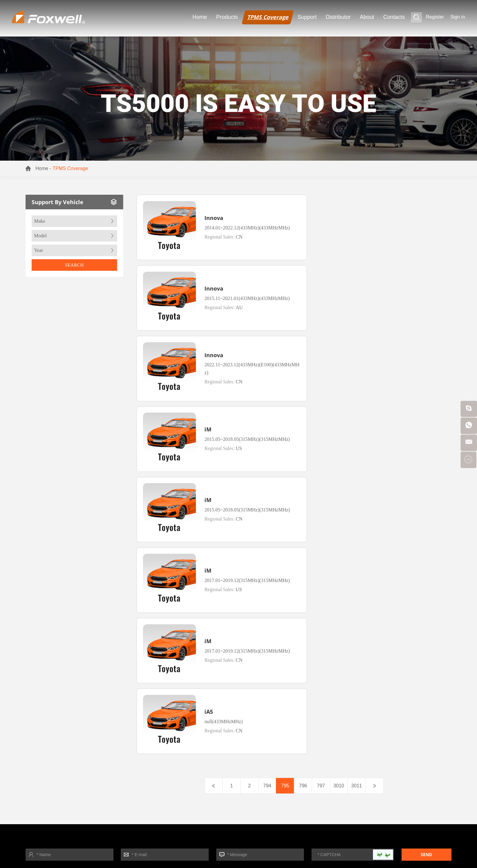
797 (321, 483)
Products (227, 17)
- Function (344, 694)
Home (200, 17)
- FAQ (339, 651)
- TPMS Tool (227, 640)
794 (267, 483)
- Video (340, 673)
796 (303, 483)
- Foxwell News (75, 763)
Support (307, 17)
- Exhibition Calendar (82, 753)
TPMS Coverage (268, 17)
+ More (340, 705)
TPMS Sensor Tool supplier (154, 851)
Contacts (394, 17)
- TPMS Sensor (231, 651)
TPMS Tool (96, 842)
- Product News (76, 774)
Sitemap (106, 647)
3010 (340, 483)
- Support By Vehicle (355, 683)
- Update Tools (348, 662)
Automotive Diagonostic (137, 842)
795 (285, 483)
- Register (343, 640)
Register (435, 17)
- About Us (70, 785)
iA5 (364, 411)
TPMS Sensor (65, 842)
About (367, 17)
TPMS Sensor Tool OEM (211, 851)
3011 (358, 483)
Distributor (338, 17)
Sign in (458, 17)
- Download (71, 796)
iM (364, 277)
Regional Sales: (217, 238)
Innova (207, 211)
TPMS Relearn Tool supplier (93, 851)
